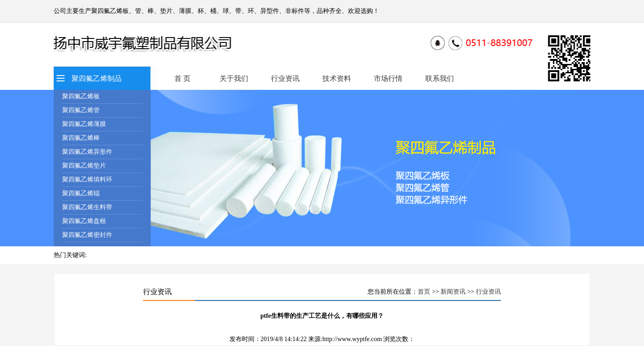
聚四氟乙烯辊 (81, 193)
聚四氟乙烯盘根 (84, 221)
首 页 (182, 78)
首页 (424, 292)
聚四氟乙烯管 (81, 110)
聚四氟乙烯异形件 (87, 152)
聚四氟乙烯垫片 (84, 166)
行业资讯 (285, 78)
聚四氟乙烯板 (81, 96)
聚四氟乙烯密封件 (87, 235)
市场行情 (388, 78)
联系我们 (440, 78)
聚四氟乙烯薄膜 (84, 124)
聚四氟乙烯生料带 (87, 207)
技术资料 (337, 78)
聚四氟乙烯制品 (97, 78)
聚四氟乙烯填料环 (87, 179)
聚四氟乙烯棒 (81, 138)
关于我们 (234, 78)
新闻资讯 (453, 292)
